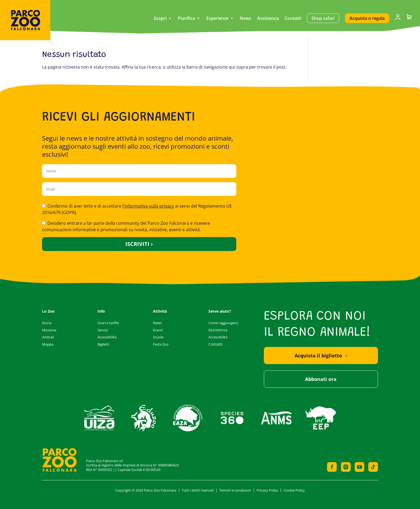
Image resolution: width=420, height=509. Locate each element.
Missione (49, 330)
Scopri (160, 19)
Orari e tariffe (108, 323)
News (245, 19)
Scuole (158, 337)
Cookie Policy (294, 490)
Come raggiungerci (223, 323)
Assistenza (268, 19)
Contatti (293, 19)
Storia (47, 323)
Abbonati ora (321, 379)
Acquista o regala (367, 18)
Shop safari (323, 18)
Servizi (103, 330)
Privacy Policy (267, 490)
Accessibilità (107, 337)
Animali (48, 337)
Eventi (158, 330)
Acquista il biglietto (318, 355)
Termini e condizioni (235, 490)
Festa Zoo (161, 344)
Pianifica (186, 19)
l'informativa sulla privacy (148, 206)
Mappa (48, 344)
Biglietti (103, 344)
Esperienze (217, 19)
